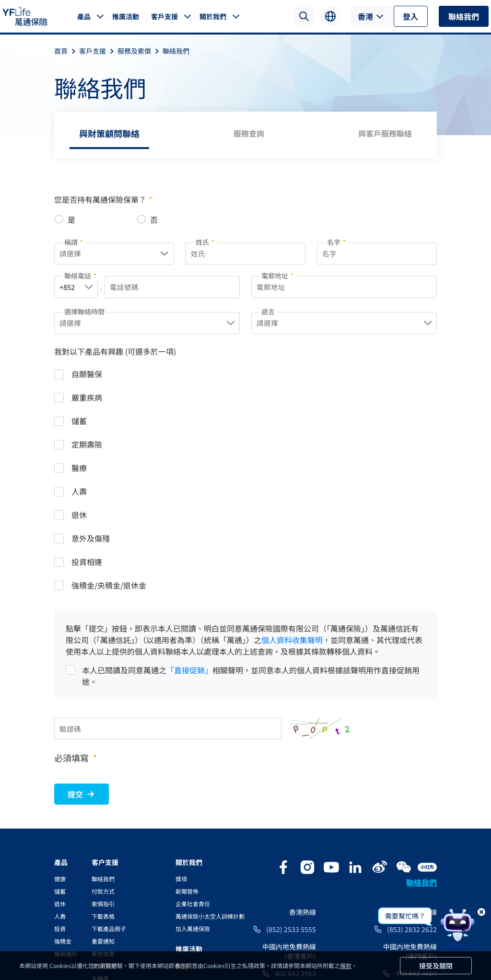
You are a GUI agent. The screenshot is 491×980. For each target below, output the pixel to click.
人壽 (60, 782)
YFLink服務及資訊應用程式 (126, 857)
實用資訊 (103, 832)
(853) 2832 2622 (412, 796)
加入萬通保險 (193, 795)
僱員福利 (66, 820)
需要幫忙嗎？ (405, 916)
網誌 (182, 832)
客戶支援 (164, 16)
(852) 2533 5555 (291, 796)
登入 (410, 16)
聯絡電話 (81, 277)
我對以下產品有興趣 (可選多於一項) (115, 353)
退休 (60, 770)
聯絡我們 (464, 16)
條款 (346, 965)
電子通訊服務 (109, 870)
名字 (337, 242)
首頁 (67, 51)
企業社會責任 (193, 770)
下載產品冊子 (109, 795)
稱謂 (74, 242)
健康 (60, 745)
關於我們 (213, 16)
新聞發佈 (187, 757)
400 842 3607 (416, 840)
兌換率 (100, 845)
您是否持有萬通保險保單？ (103, 199)
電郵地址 (278, 277)
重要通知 (103, 807)
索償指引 (103, 770)
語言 (268, 312)
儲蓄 (60, 757)
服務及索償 (140, 51)
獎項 (181, 745)
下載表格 (103, 782)
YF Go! (100, 882)
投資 (60, 795)
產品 (84, 16)
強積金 (63, 807)
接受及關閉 (436, 966)
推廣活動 (126, 16)
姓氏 (205, 242)
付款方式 (103, 757)
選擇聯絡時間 (84, 312)
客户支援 (105, 728)
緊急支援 (103, 820)
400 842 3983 (295, 840)
